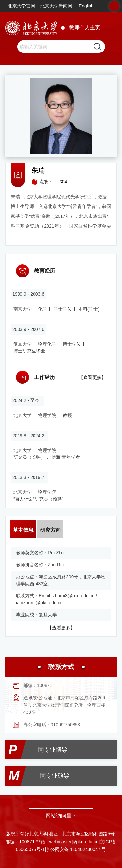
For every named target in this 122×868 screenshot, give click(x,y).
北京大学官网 (21, 6)
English (86, 6)
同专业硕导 (55, 776)
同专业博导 (53, 750)
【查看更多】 (92, 377)
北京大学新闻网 (56, 6)
